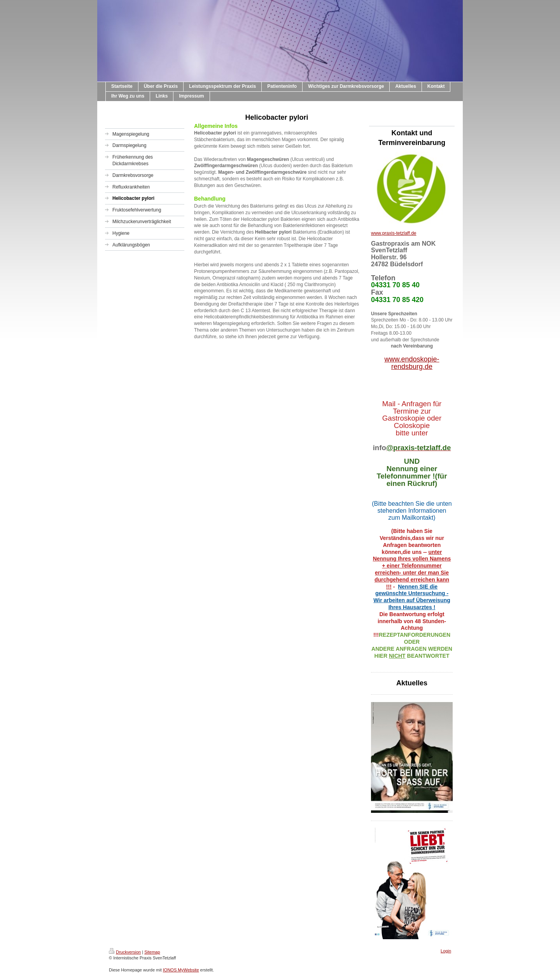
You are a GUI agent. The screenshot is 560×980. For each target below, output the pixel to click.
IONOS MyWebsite (181, 970)
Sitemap (152, 952)
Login (446, 951)
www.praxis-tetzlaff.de (394, 233)
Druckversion (125, 952)
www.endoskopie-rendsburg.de (412, 363)
